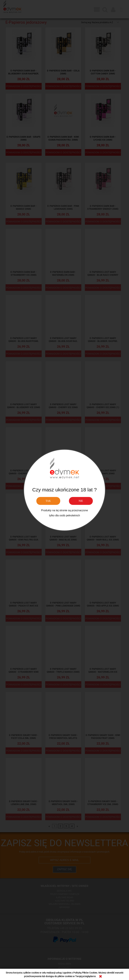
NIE (81, 501)
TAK (48, 501)
